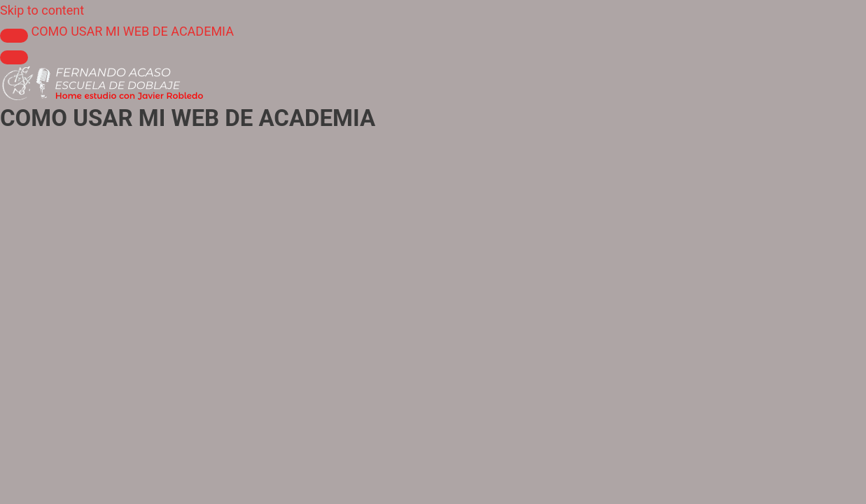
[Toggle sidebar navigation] (14, 36)
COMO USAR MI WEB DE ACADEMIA (132, 31)
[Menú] (14, 57)
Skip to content (42, 10)
